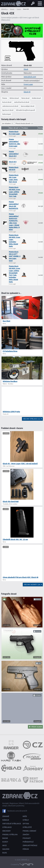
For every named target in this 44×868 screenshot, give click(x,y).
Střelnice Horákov (10, 381)
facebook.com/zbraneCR (17, 811)
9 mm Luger (28, 84)
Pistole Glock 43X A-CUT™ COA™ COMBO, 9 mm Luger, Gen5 (15, 256)
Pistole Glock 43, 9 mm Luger (14, 133)
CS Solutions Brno (10, 351)
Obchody (6, 831)
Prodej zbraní (29, 831)
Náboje (6, 820)
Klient (21, 803)
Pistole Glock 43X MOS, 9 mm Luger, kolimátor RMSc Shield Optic (14, 241)
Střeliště (27, 827)
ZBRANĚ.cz (4, 9)
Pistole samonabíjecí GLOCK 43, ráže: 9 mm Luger (15, 143)
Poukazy (27, 838)
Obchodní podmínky (16, 806)
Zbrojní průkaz (30, 845)
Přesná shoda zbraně (23, 123)
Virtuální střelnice (12, 824)
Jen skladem (6, 123)
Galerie (6, 849)
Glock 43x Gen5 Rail (11, 501)
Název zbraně (14, 128)
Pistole (19, 9)
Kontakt (5, 803)
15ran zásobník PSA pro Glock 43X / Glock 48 (20, 577)
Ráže (25, 816)
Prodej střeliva (10, 834)
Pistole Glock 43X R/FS (14, 169)
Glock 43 (27, 92)
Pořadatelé (28, 842)
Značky (26, 834)
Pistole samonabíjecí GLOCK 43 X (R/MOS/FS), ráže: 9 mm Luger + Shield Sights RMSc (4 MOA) (14, 222)
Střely (26, 820)
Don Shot (6, 321)
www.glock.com (30, 77)
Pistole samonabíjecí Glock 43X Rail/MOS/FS (14, 205)
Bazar (5, 838)
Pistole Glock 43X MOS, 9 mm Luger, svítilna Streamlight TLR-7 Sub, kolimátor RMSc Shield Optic (14, 274)
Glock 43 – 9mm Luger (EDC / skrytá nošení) (20, 464)
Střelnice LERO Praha (11, 412)
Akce (5, 845)
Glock (26, 69)
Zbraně (12, 9)
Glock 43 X (13, 162)
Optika (26, 824)
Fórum (26, 849)
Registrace (14, 803)
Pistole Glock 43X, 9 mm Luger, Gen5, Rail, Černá (14, 178)
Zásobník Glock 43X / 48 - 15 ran (15, 539)
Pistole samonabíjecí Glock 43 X (14, 154)
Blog (5, 853)
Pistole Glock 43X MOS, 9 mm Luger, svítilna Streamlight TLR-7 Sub (14, 192)
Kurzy (5, 842)
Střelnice (7, 827)
